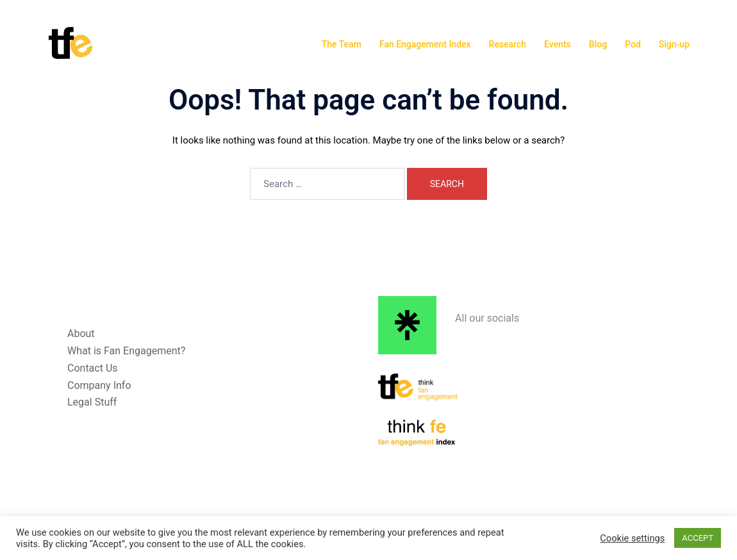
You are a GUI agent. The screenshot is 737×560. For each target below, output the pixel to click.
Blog (598, 44)
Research (508, 44)
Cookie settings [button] (632, 538)
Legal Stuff (92, 402)
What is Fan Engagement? (126, 351)
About (81, 334)
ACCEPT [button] (698, 538)
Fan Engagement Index (425, 44)
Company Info (99, 385)
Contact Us (93, 368)
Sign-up (674, 44)
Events (558, 44)
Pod (633, 44)
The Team (342, 44)
